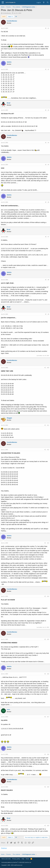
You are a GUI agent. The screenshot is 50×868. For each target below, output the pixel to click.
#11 (48, 425)
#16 (48, 674)
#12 (48, 450)
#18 (48, 754)
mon (8, 709)
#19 (48, 787)
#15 (48, 639)
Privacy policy (16, 859)
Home (27, 859)
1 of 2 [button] (4, 17)
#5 (48, 165)
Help (23, 859)
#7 (48, 237)
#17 (48, 717)
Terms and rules (6, 859)
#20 (48, 826)
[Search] (48, 2)
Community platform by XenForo (16, 862)
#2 (48, 69)
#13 (48, 543)
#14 (48, 596)
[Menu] (3, 3)
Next (11, 17)
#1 (48, 28)
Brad (9, 103)
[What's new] (44, 2)
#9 (48, 314)
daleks (9, 62)
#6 (48, 202)
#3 (48, 110)
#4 (48, 143)
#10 (48, 368)
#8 (48, 280)
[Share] (46, 28)
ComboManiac (7, 13)
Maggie (9, 418)
